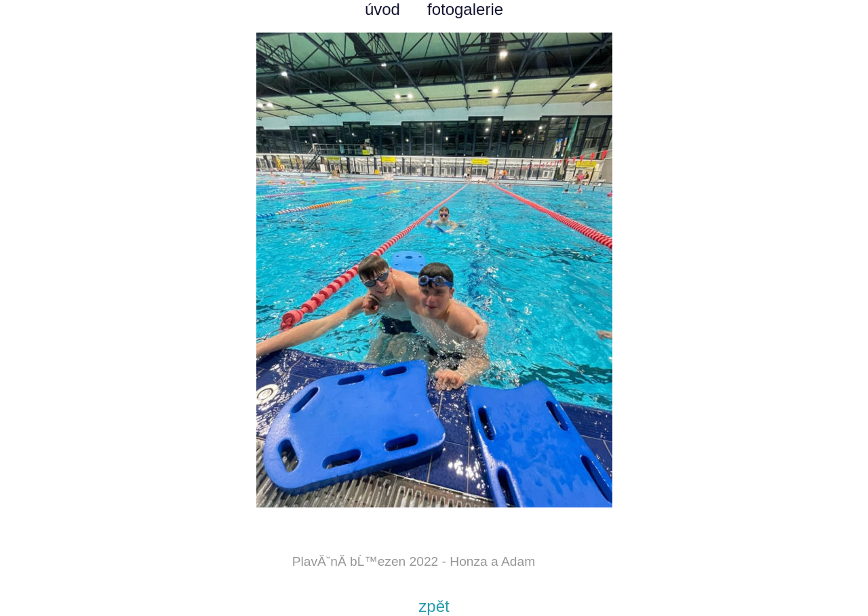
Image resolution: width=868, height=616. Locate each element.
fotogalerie (465, 9)
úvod (382, 9)
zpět (434, 606)
